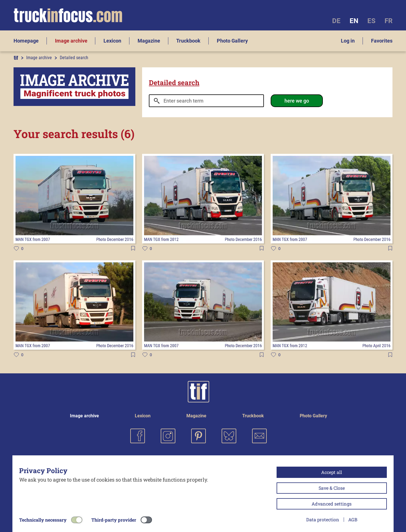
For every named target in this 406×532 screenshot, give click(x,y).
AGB (353, 519)
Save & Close (332, 488)
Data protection (323, 519)
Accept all (332, 472)
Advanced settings (332, 504)
